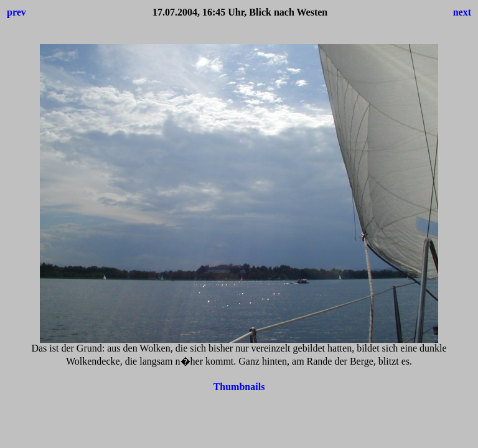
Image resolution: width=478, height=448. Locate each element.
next (462, 12)
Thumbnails (239, 387)
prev (16, 12)
